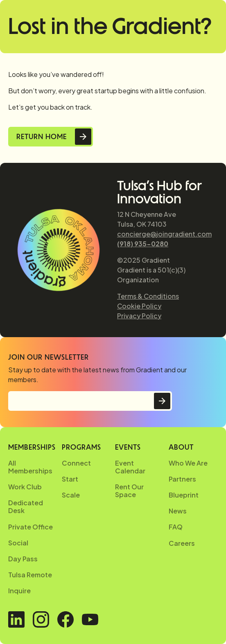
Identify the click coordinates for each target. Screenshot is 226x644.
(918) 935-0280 (143, 244)
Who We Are (188, 463)
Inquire (19, 591)
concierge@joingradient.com (164, 234)
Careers (182, 543)
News (178, 511)
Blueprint (184, 495)
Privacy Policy (139, 316)
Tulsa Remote (30, 575)
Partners (182, 479)
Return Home (42, 137)
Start (70, 479)
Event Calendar (130, 467)
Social (18, 543)
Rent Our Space (129, 491)
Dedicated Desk (26, 507)
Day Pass (23, 559)
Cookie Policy (139, 306)
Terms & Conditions (148, 296)
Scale (71, 495)
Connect (76, 463)
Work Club (25, 487)
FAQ (176, 527)
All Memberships (30, 467)
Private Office (31, 527)
